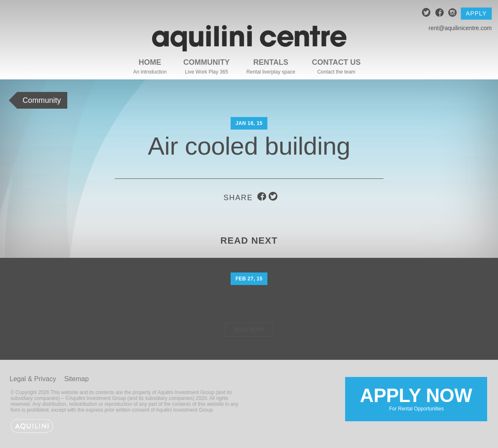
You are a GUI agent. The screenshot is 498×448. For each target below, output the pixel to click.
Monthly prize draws (249, 301)
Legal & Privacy (33, 379)
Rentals (271, 62)
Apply (476, 13)
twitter (426, 14)
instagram (453, 14)
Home (150, 62)
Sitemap (77, 379)
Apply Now (416, 398)
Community (207, 62)
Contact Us (337, 62)
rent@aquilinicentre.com (460, 28)
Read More (249, 330)
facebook (440, 14)
